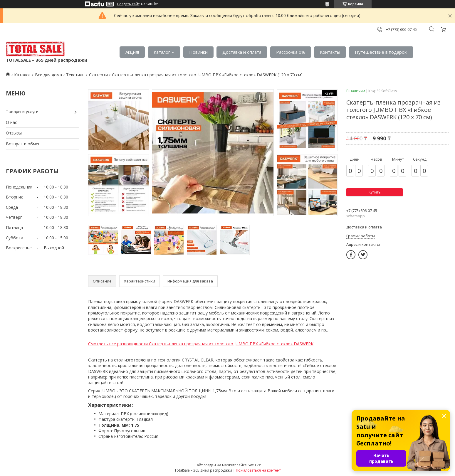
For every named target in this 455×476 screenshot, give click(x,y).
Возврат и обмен (23, 144)
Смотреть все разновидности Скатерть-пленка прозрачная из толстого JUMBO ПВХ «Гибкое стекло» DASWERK (201, 344)
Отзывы (14, 133)
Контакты (330, 52)
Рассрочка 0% (291, 52)
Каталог (162, 52)
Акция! (132, 52)
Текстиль (75, 75)
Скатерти (98, 75)
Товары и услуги (22, 111)
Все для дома (48, 75)
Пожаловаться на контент (258, 470)
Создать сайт (128, 4)
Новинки (198, 52)
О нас (11, 122)
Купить (374, 192)
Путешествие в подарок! (381, 52)
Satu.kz (254, 465)
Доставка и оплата (242, 52)
